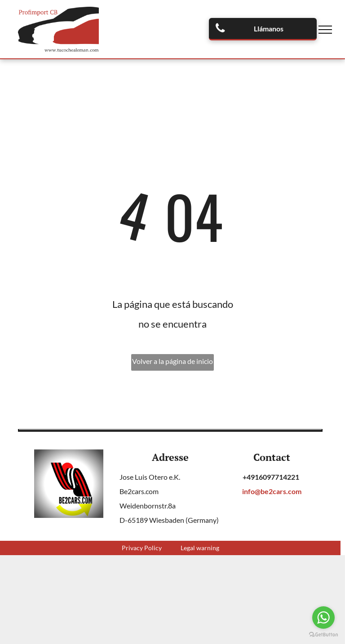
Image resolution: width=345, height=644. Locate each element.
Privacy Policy (142, 548)
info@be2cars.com (272, 491)
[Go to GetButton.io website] (323, 635)
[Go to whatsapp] (323, 618)
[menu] (325, 30)
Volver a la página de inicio (172, 361)
